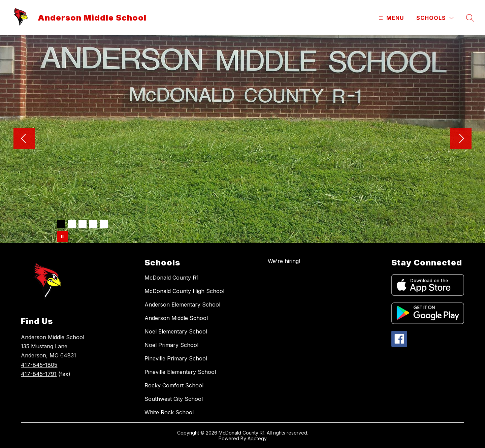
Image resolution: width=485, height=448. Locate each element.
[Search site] (470, 18)
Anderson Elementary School (182, 305)
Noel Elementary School (176, 331)
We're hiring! (284, 261)
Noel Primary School (171, 345)
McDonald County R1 (172, 278)
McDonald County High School (184, 291)
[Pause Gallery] (62, 236)
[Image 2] (72, 224)
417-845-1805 (39, 365)
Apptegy (257, 438)
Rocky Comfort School (174, 385)
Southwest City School (174, 399)
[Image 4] (93, 224)
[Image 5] (104, 224)
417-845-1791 (39, 374)
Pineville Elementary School (180, 372)
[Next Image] (461, 139)
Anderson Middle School (176, 318)
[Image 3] (83, 224)
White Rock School (169, 412)
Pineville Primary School (176, 358)
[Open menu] (390, 18)
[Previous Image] (24, 139)
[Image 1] (61, 224)
